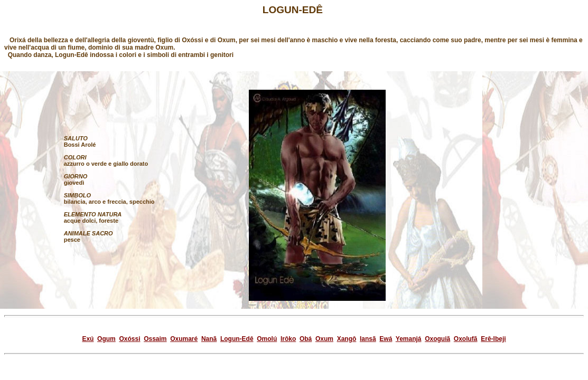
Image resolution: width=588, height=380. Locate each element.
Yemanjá (409, 339)
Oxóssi (129, 339)
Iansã (368, 339)
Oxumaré (184, 339)
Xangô (347, 339)
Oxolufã (466, 339)
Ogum (106, 339)
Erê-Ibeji (493, 339)
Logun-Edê (237, 339)
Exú (88, 339)
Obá (306, 339)
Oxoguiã (437, 339)
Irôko (288, 339)
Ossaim (155, 339)
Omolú (267, 339)
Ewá (386, 339)
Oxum (324, 339)
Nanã (209, 339)
